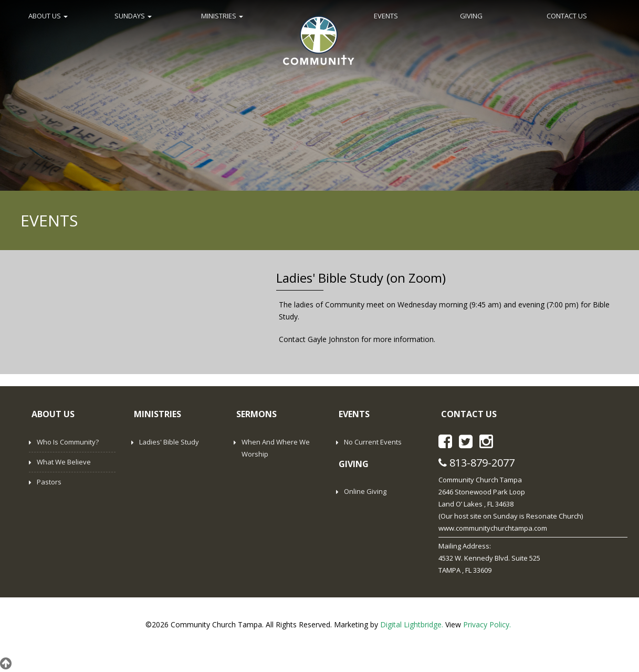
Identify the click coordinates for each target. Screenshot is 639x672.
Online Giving (365, 491)
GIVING (471, 16)
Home (319, 39)
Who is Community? (68, 442)
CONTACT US (567, 16)
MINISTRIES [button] (222, 16)
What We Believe (64, 462)
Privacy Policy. (487, 624)
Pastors (49, 482)
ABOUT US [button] (48, 16)
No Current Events (373, 442)
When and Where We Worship (276, 448)
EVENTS (386, 16)
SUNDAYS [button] (133, 16)
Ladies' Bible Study (169, 442)
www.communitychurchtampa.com (493, 528)
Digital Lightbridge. (412, 624)
